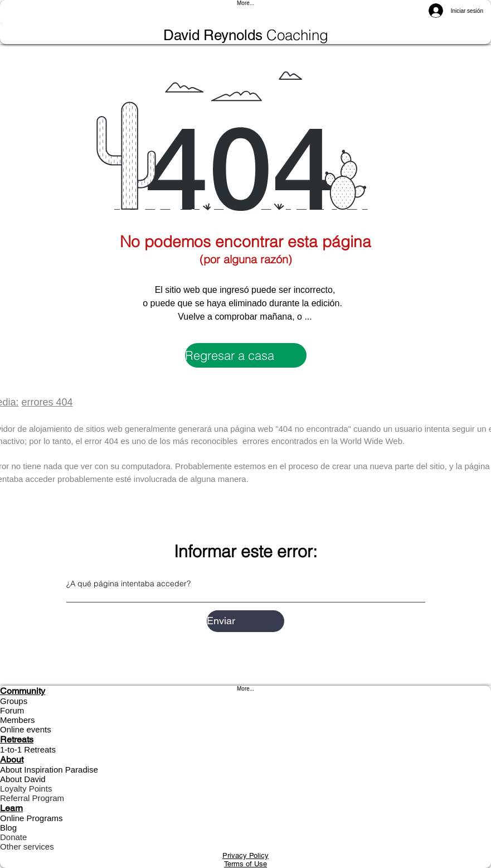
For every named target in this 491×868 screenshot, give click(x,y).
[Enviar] (245, 621)
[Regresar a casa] (246, 355)
